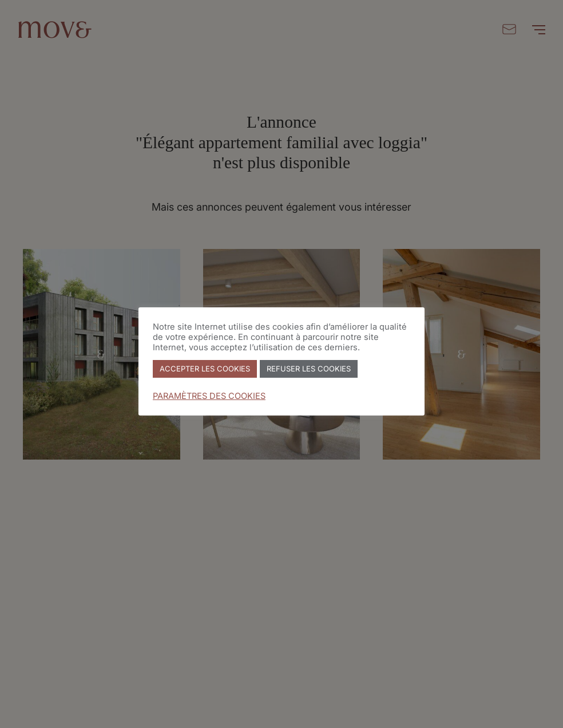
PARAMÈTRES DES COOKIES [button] (209, 396)
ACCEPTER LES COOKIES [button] (205, 369)
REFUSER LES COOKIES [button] (309, 369)
